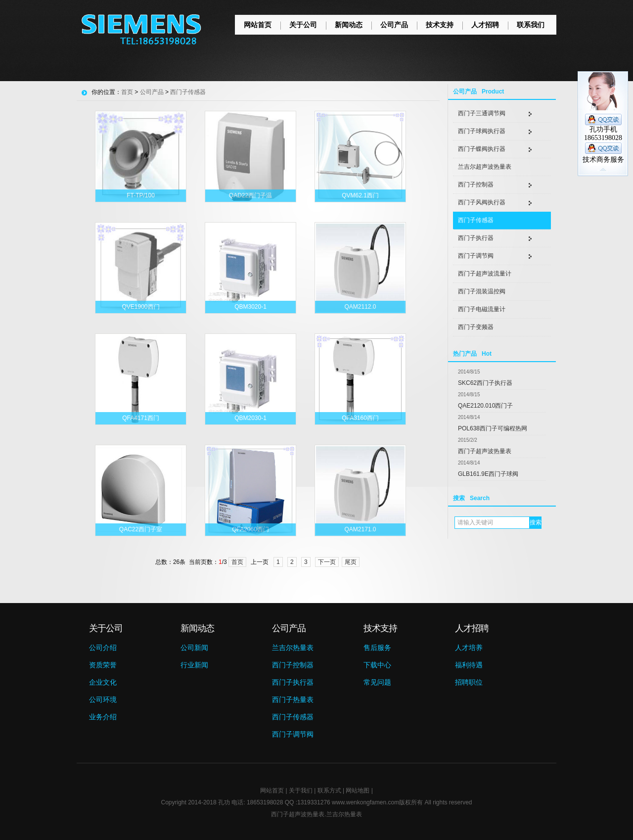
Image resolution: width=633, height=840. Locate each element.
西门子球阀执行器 (482, 131)
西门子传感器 (476, 220)
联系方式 (329, 791)
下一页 (327, 562)
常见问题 (377, 682)
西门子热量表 (293, 700)
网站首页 (258, 25)
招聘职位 (469, 682)
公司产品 (394, 25)
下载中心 (377, 665)
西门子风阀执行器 (482, 202)
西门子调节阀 (476, 256)
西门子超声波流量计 (485, 274)
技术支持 (440, 25)
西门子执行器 (476, 238)
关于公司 (303, 25)
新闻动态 (349, 25)
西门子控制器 (476, 185)
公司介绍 (103, 648)
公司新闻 (194, 648)
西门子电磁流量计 (482, 309)
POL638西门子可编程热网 (493, 428)
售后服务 (377, 648)
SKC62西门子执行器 (485, 383)
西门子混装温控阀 (482, 291)
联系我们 (531, 25)
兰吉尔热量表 (293, 648)
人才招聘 (485, 25)
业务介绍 (103, 717)
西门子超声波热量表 (485, 451)
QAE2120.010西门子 (485, 406)
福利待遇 (469, 665)
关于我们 (301, 791)
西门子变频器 (476, 327)
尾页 (351, 562)
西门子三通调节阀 (482, 113)
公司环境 (103, 700)
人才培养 (469, 648)
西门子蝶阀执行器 (482, 149)
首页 (127, 92)
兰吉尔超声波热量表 (485, 167)
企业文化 (103, 682)
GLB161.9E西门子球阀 (488, 474)
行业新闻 (194, 665)
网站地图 (358, 791)
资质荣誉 (103, 665)
